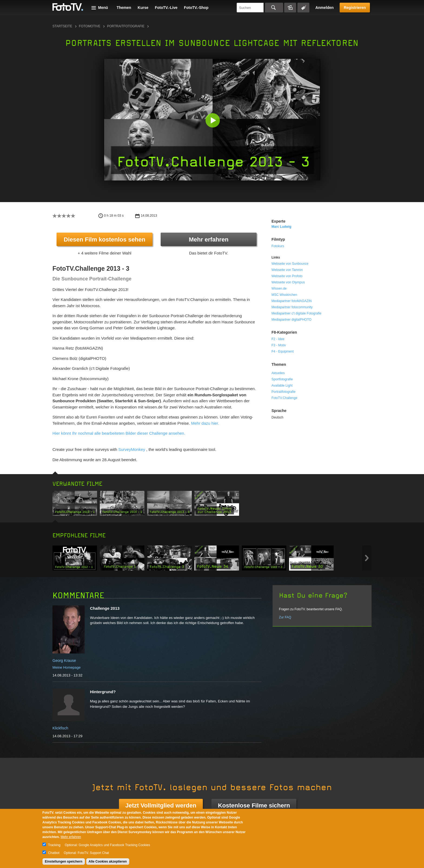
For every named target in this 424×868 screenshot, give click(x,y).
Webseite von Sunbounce (290, 264)
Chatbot (54, 853)
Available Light (282, 386)
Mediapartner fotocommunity (292, 307)
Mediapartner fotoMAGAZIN (292, 301)
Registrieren (355, 8)
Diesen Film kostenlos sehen (105, 239)
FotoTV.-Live (166, 8)
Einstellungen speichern (64, 862)
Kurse (143, 8)
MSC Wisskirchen (284, 295)
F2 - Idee (278, 339)
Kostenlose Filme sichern (254, 805)
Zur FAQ (285, 617)
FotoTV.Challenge (284, 398)
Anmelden (324, 8)
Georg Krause (64, 661)
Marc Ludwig (281, 227)
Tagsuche (303, 8)
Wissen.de (279, 289)
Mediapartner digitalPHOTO (291, 320)
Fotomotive (90, 26)
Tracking (54, 845)
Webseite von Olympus (288, 282)
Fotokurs (278, 246)
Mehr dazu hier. (205, 423)
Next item (367, 558)
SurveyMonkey (132, 449)
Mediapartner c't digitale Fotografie (296, 313)
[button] (213, 121)
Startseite (62, 26)
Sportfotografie (282, 379)
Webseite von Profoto (287, 276)
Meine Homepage (67, 667)
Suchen (274, 8)
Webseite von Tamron (287, 270)
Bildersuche (290, 8)
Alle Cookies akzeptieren (108, 862)
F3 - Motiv (279, 345)
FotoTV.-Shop (196, 8)
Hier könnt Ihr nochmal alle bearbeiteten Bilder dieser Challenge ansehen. (119, 433)
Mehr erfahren (209, 239)
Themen (124, 8)
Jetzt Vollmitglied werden (161, 805)
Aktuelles (278, 373)
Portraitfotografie (126, 26)
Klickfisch (60, 728)
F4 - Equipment (283, 351)
